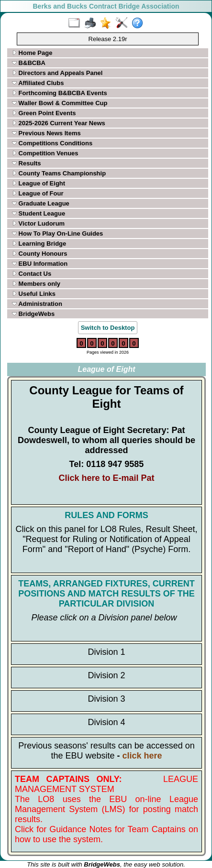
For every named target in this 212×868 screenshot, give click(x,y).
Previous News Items (46, 133)
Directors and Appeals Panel (57, 73)
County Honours (39, 254)
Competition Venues (45, 153)
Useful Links (34, 294)
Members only (36, 284)
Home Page (32, 53)
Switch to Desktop (108, 328)
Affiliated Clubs (38, 83)
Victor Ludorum (38, 223)
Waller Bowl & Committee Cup (60, 103)
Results (27, 163)
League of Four (38, 193)
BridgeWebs (33, 314)
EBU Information (40, 264)
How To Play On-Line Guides (57, 233)
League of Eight (39, 183)
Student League (39, 213)
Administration (37, 304)
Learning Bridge (39, 244)
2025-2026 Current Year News (59, 123)
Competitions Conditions (52, 143)
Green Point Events (44, 113)
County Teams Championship (59, 173)
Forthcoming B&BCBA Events (60, 93)
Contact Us (32, 274)
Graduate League (41, 203)
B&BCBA (29, 63)
